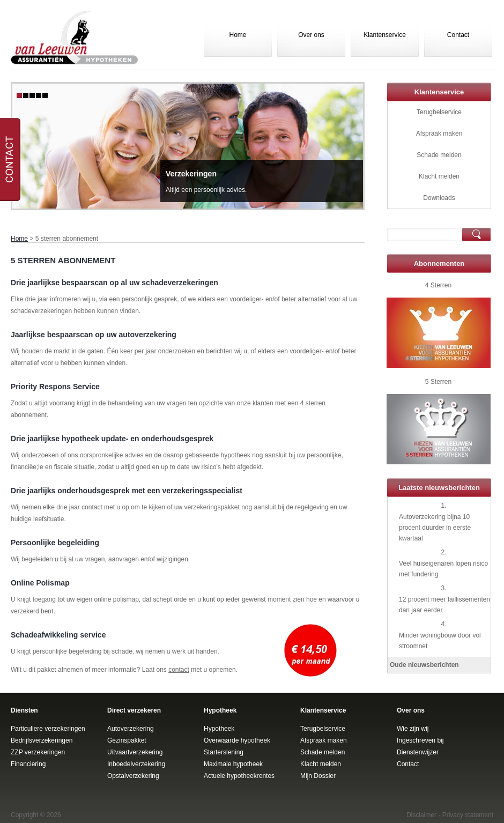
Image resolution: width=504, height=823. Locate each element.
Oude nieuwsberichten (424, 665)
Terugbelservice (439, 112)
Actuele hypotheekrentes (239, 776)
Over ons (311, 35)
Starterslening (224, 752)
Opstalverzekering (133, 776)
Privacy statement (468, 815)
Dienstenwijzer (418, 752)
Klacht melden (439, 176)
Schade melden (439, 155)
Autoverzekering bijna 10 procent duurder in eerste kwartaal (435, 528)
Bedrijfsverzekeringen (42, 740)
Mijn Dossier (318, 776)
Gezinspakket (127, 740)
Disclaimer (421, 815)
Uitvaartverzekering (135, 752)
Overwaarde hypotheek (237, 740)
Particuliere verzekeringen (48, 729)
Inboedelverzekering (136, 764)
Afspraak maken (439, 134)
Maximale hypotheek (233, 764)
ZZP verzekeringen (38, 752)
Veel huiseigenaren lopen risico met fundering (443, 569)
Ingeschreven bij (420, 740)
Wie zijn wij (413, 729)
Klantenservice (385, 35)
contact (179, 670)
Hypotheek (219, 729)
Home (238, 35)
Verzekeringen (191, 174)
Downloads (439, 198)
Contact (458, 35)
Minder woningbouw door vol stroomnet (440, 641)
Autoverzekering (131, 729)
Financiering (28, 764)
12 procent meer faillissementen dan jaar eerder (444, 605)
